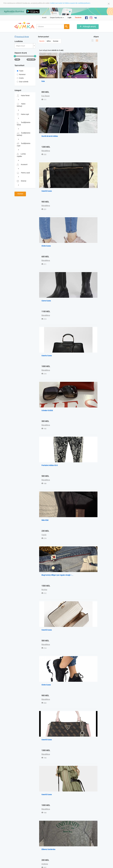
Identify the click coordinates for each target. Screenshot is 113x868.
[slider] (15, 56)
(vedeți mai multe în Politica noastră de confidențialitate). (70, 3)
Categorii (18, 90)
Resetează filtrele (22, 37)
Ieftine (49, 41)
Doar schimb (23, 82)
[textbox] (24, 46)
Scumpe (56, 41)
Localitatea (19, 41)
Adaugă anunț (89, 26)
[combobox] (50, 27)
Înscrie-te (78, 18)
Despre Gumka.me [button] (57, 18)
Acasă (44, 18)
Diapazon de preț (21, 53)
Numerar (21, 74)
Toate (20, 71)
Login (69, 18)
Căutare (20, 194)
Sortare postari (43, 37)
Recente (42, 41)
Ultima (65, 852)
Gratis (20, 78)
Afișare (96, 37)
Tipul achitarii (19, 65)
